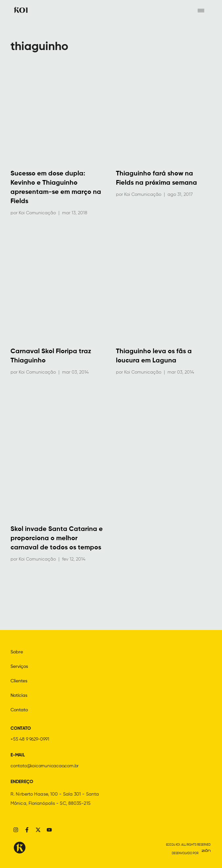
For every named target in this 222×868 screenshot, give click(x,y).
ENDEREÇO (22, 782)
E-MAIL (18, 755)
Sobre (17, 652)
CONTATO (21, 728)
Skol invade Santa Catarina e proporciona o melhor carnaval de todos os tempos (57, 539)
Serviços (19, 667)
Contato (19, 710)
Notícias (19, 696)
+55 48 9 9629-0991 (30, 739)
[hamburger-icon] (201, 10)
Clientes (19, 681)
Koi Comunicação (37, 213)
